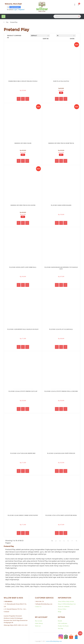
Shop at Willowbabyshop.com (67, 604)
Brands (60, 621)
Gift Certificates (62, 623)
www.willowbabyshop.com (54, 641)
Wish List (38, 626)
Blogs (59, 612)
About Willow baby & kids (66, 601)
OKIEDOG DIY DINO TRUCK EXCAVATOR (23, 205)
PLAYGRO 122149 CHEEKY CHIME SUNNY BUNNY (23, 515)
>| (76, 541)
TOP (80, 632)
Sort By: (46, 39)
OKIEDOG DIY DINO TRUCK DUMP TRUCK (61, 143)
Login (15, 10)
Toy (7, 22)
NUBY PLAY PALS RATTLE (61, 81)
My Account (39, 621)
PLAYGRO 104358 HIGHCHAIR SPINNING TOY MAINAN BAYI (61, 268)
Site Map (60, 628)
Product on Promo (63, 626)
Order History (39, 623)
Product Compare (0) (14, 37)
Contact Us (38, 606)
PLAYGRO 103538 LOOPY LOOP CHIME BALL (23, 267)
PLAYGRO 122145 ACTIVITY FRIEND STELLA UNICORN (61, 391)
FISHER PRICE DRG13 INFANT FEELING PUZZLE (23, 81)
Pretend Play (14, 22)
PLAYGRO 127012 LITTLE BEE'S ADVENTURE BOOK (61, 515)
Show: (72, 39)
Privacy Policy (62, 609)
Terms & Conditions (64, 606)
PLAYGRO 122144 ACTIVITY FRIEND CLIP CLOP (23, 391)
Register (21, 10)
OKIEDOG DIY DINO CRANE (23, 143)
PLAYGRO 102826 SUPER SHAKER (61, 205)
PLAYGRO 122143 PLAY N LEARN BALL (61, 329)
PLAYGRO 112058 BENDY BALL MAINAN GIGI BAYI (23, 329)
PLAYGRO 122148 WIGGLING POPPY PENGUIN (61, 453)
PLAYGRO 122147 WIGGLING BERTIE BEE (23, 453)
